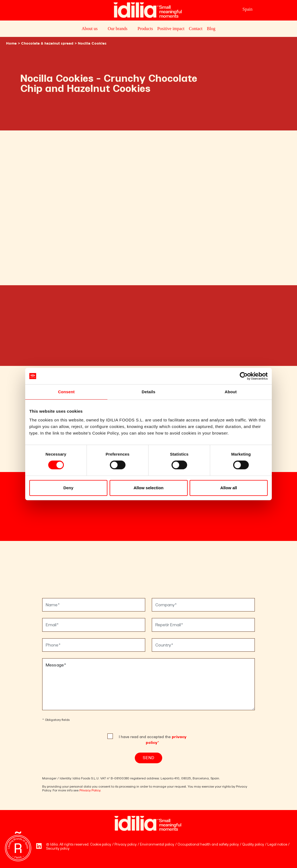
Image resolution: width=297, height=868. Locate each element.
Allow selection (148, 488)
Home (11, 44)
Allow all (229, 488)
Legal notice (277, 844)
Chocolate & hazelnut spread (47, 44)
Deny (68, 488)
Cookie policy (101, 844)
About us (90, 29)
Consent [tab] (66, 392)
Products (145, 29)
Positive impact (171, 29)
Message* (148, 684)
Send (149, 758)
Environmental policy (157, 844)
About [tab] (231, 392)
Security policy (58, 848)
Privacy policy (126, 844)
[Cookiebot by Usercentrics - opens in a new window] (244, 376)
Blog (211, 29)
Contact (196, 29)
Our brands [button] (118, 29)
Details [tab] (148, 392)
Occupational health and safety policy (208, 844)
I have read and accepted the (153, 740)
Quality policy (253, 844)
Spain (247, 9)
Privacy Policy (90, 790)
